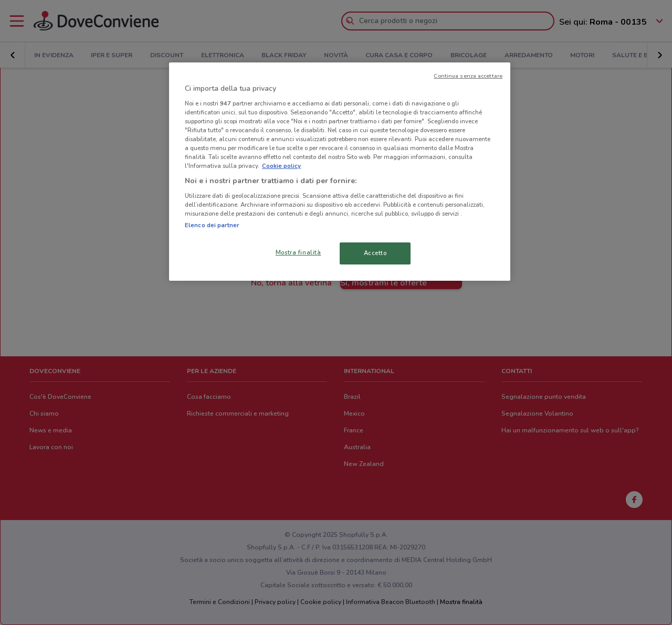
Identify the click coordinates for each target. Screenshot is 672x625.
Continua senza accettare (468, 76)
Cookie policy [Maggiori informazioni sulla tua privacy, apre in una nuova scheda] (281, 166)
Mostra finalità (298, 252)
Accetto (375, 253)
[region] (340, 172)
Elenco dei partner (212, 225)
